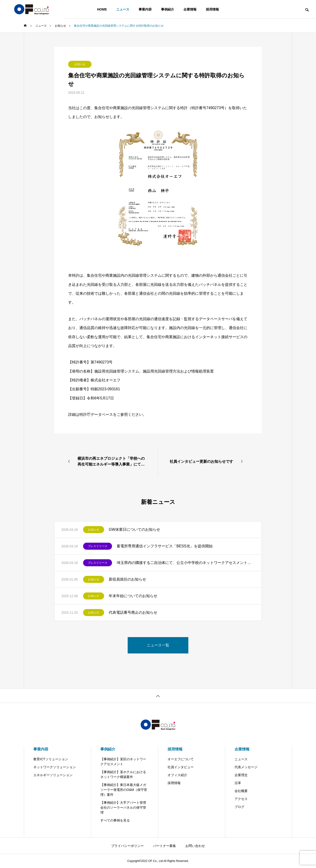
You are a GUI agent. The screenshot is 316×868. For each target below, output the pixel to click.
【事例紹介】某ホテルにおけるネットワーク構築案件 (123, 774)
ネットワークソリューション (55, 767)
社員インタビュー (181, 767)
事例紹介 (168, 9)
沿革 (238, 783)
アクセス (241, 799)
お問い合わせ (195, 846)
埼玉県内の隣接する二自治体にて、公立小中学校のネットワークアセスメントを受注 (186, 563)
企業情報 (190, 9)
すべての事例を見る (115, 820)
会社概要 (241, 791)
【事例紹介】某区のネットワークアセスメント (123, 762)
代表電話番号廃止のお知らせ (133, 612)
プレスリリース (98, 546)
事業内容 (145, 9)
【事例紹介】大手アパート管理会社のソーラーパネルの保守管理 (123, 807)
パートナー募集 (165, 846)
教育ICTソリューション (51, 759)
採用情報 (212, 9)
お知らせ (80, 64)
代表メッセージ (246, 767)
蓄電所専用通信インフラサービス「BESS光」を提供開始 (165, 546)
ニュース (123, 9)
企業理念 (241, 775)
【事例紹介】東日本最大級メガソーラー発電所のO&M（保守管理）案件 (124, 790)
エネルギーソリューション (53, 775)
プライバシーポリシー (127, 846)
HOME (102, 9)
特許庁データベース (96, 414)
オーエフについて (181, 759)
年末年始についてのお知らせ (133, 596)
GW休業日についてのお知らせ (134, 529)
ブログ (239, 807)
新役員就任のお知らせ (127, 579)
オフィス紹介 (177, 775)
